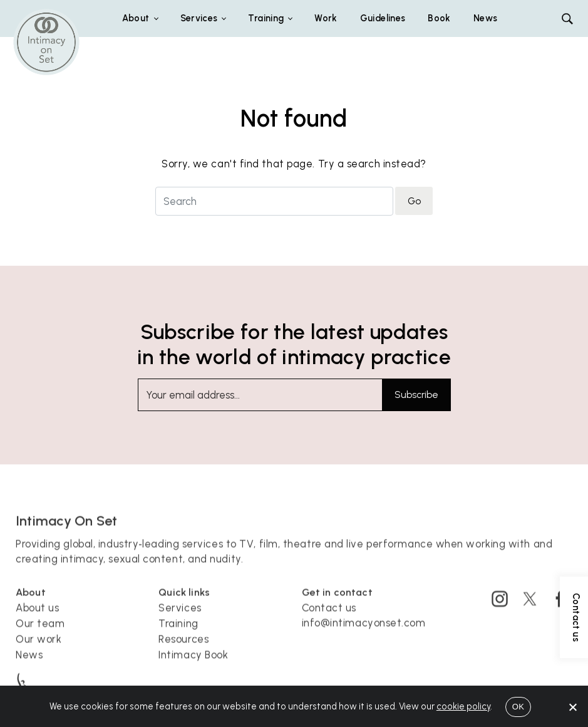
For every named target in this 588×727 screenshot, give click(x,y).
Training (178, 632)
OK (518, 707)
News (485, 18)
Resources (183, 647)
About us (37, 617)
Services (180, 617)
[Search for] (274, 201)
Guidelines (383, 18)
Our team (40, 632)
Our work (39, 647)
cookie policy (463, 706)
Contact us (329, 617)
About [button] (136, 18)
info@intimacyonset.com (364, 632)
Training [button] (266, 18)
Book (439, 18)
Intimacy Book (193, 663)
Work (326, 18)
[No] (572, 707)
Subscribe (416, 395)
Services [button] (199, 18)
